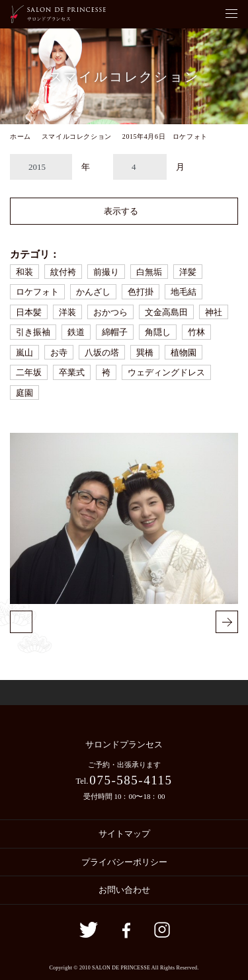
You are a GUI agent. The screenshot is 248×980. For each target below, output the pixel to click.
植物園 (184, 353)
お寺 (59, 353)
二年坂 (29, 372)
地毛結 (184, 292)
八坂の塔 (102, 353)
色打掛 (141, 292)
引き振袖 (33, 332)
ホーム (21, 136)
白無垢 (149, 272)
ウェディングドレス (166, 372)
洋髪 (188, 272)
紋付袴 (63, 272)
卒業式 (72, 372)
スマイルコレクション (77, 136)
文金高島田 (166, 312)
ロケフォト (37, 292)
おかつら (110, 312)
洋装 (67, 312)
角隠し (158, 332)
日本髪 (29, 312)
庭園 (24, 393)
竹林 (196, 332)
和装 (24, 272)
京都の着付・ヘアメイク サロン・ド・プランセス (58, 14)
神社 (214, 312)
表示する (121, 211)
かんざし (93, 292)
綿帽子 (115, 332)
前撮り (106, 272)
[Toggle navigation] (231, 14)
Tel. (124, 780)
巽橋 (145, 353)
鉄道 (76, 332)
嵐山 (24, 353)
